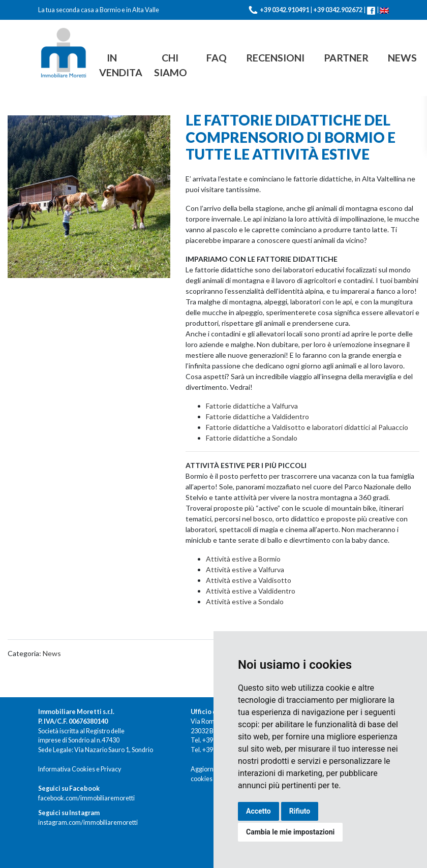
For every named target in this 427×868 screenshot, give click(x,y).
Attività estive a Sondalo (245, 601)
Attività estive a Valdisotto (249, 580)
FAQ (217, 58)
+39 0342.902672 (338, 10)
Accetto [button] (258, 811)
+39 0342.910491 (284, 10)
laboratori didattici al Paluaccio (360, 427)
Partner (346, 58)
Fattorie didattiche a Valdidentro (257, 416)
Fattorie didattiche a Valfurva (252, 406)
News (402, 58)
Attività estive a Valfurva (245, 569)
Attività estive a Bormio (243, 559)
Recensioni (275, 58)
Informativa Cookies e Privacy (80, 769)
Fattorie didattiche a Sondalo (252, 438)
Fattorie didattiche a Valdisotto (256, 427)
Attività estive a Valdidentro (251, 591)
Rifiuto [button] (300, 811)
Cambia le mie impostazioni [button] (290, 832)
